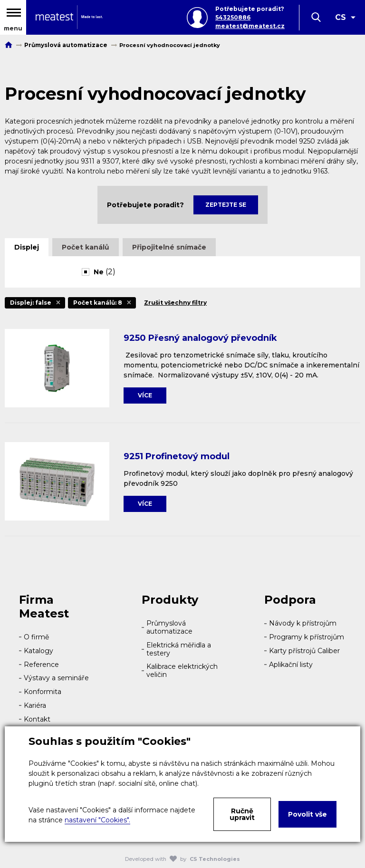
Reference (41, 665)
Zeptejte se (226, 205)
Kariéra (35, 705)
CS (341, 17)
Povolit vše (307, 814)
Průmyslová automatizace (169, 627)
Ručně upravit (242, 814)
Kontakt (37, 719)
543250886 (233, 17)
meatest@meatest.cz (250, 26)
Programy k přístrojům (307, 637)
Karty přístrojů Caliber (304, 651)
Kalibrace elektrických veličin (182, 670)
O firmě (36, 637)
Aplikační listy (291, 665)
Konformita (43, 692)
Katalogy (38, 651)
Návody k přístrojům (303, 623)
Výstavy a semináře (56, 678)
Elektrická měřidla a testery (179, 649)
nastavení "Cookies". (97, 820)
